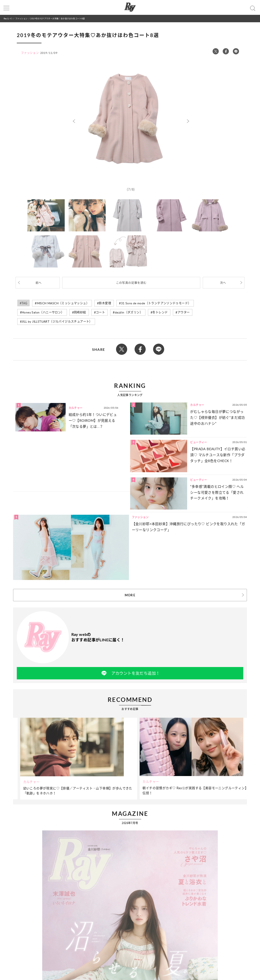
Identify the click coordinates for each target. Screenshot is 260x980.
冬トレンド (160, 312)
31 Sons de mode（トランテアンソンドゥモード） (156, 303)
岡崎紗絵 (80, 312)
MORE (130, 595)
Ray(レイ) (8, 18)
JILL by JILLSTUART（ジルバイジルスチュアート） (57, 322)
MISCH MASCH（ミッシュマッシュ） (63, 303)
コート (100, 312)
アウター (184, 312)
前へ (39, 283)
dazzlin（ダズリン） (129, 312)
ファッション (21, 18)
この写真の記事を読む (131, 283)
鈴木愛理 (105, 303)
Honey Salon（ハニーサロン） (43, 312)
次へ (223, 283)
